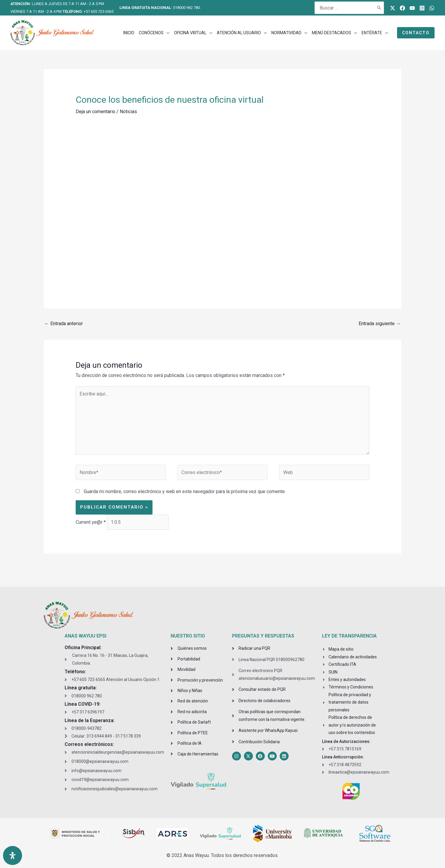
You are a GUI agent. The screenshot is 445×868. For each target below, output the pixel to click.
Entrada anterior (64, 324)
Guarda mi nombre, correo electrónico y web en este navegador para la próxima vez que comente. (185, 492)
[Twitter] (393, 8)
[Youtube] (412, 8)
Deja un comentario (95, 112)
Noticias (128, 112)
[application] (167, 33)
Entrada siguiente (380, 324)
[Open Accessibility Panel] (13, 855)
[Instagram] (422, 8)
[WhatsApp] (432, 8)
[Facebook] (402, 8)
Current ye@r (91, 522)
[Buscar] (379, 8)
